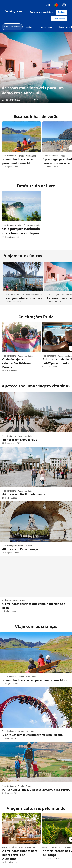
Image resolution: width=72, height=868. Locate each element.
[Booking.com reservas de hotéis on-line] (13, 11)
